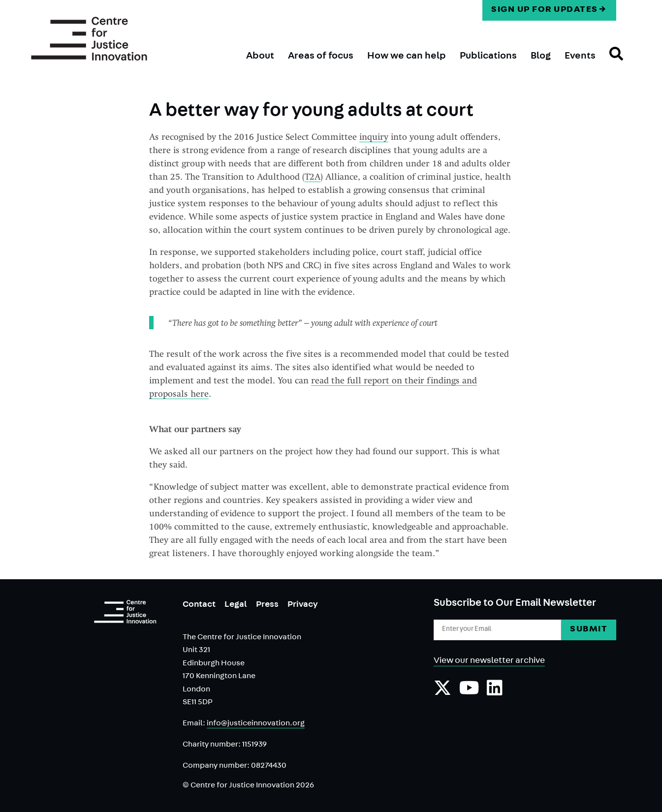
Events (580, 57)
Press (267, 605)
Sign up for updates (545, 10)
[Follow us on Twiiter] (442, 693)
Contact (199, 605)
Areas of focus (321, 57)
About (260, 57)
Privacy (303, 605)
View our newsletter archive (489, 661)
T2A (313, 176)
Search (609, 62)
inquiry (374, 137)
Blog (541, 57)
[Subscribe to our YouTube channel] (469, 693)
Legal (236, 605)
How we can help (407, 57)
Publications (488, 57)
